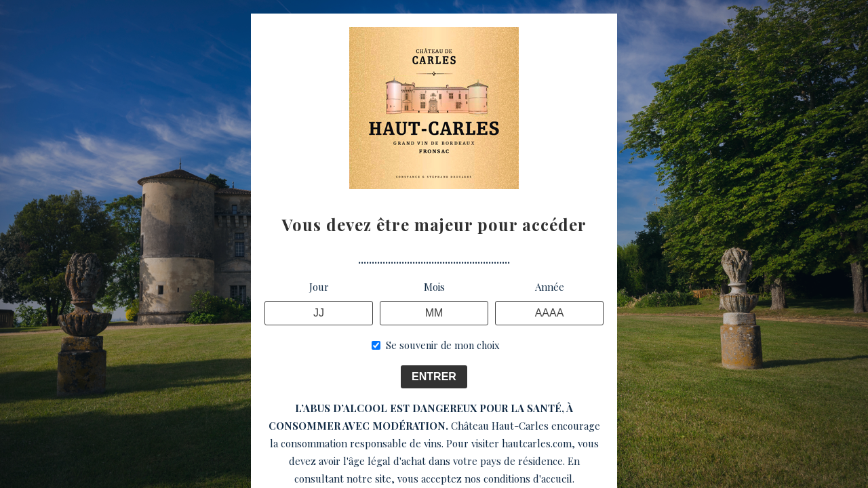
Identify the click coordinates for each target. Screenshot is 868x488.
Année (550, 287)
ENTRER (434, 377)
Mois (434, 287)
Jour (319, 287)
